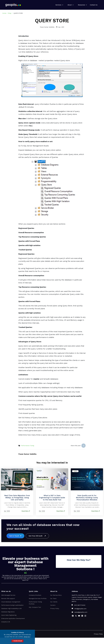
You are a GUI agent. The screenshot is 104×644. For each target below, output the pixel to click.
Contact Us (94, 5)
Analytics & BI (6, 622)
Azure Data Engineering (9, 615)
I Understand (17, 641)
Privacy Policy (55, 609)
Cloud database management (11, 602)
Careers (53, 605)
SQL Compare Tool (35, 607)
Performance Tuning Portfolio (35, 603)
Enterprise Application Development (13, 618)
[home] (13, 5)
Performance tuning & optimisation (12, 605)
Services (58, 5)
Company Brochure (35, 595)
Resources (81, 5)
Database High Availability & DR (11, 609)
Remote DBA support (8, 599)
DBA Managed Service (8, 595)
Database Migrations (8, 612)
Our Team (53, 599)
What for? (27, 637)
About (70, 5)
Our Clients (54, 602)
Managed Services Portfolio (38, 599)
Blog (10, 13)
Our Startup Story (56, 595)
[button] (59, 5)
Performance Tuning (28, 446)
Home (4, 13)
